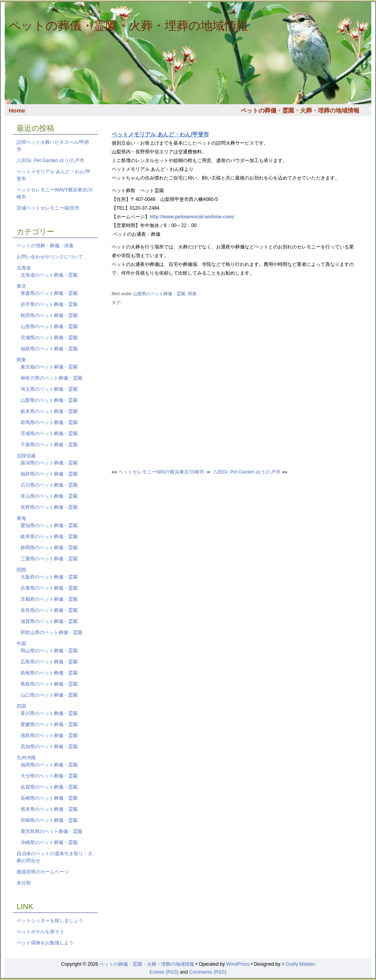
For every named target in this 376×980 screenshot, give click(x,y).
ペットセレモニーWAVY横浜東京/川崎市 (161, 472)
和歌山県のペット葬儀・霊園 (51, 632)
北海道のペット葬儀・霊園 (49, 275)
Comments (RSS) (208, 972)
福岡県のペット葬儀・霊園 (49, 765)
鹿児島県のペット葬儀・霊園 (51, 831)
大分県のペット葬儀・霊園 (49, 776)
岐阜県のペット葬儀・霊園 (49, 537)
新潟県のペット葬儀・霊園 (49, 463)
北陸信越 (26, 456)
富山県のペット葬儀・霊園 (49, 496)
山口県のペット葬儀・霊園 (49, 695)
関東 (192, 294)
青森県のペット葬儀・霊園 (49, 293)
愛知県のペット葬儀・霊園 (49, 525)
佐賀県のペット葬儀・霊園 (49, 787)
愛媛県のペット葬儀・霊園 (49, 724)
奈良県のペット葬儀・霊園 (49, 610)
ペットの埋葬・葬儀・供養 (45, 246)
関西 (21, 570)
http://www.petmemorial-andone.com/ (192, 217)
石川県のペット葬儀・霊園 (49, 485)
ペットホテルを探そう (40, 932)
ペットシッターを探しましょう (50, 921)
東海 (21, 518)
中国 (21, 644)
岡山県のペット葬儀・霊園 (49, 651)
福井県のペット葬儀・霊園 (49, 474)
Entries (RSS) (164, 972)
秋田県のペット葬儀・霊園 (49, 315)
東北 (21, 286)
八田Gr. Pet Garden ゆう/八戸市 (50, 160)
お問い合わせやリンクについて (50, 257)
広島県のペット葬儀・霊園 (49, 662)
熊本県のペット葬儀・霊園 (49, 809)
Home (17, 110)
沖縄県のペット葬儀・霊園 (49, 842)
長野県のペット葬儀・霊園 (49, 507)
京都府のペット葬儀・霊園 (49, 599)
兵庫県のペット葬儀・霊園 (49, 588)
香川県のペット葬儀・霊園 (49, 713)
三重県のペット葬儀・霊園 (49, 559)
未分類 (24, 883)
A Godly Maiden (298, 964)
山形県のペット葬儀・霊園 (49, 327)
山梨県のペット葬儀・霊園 (159, 294)
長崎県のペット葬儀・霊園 (49, 798)
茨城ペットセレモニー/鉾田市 (48, 208)
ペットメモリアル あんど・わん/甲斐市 (160, 134)
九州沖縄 (26, 758)
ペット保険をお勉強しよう (45, 943)
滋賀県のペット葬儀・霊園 (49, 621)
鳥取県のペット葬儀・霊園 (49, 684)
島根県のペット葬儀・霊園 (49, 673)
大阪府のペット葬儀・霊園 (49, 577)
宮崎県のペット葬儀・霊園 (49, 820)
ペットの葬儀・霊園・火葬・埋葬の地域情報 (128, 26)
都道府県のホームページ (43, 872)
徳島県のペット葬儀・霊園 (49, 735)
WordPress (238, 964)
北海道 (24, 268)
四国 (21, 706)
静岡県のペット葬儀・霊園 (49, 548)
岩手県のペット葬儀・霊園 (49, 304)
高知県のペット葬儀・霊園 (49, 747)
